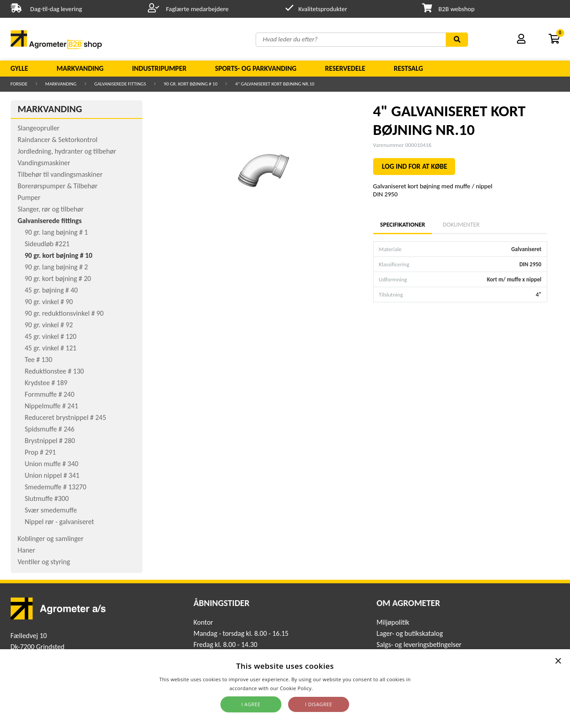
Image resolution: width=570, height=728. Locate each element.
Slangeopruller (39, 128)
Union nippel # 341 (52, 475)
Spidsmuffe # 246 (50, 429)
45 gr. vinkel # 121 (51, 348)
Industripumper (159, 68)
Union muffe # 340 (52, 464)
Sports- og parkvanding (256, 68)
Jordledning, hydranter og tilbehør (67, 151)
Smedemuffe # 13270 (56, 487)
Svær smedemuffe (51, 510)
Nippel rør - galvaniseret (60, 522)
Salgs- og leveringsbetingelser (419, 645)
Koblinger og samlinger (51, 539)
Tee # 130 (39, 360)
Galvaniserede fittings (120, 84)
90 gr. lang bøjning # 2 (57, 267)
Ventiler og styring (44, 562)
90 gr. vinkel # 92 (49, 325)
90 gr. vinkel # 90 (49, 302)
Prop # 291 (41, 452)
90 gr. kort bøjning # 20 (58, 279)
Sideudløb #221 (47, 244)
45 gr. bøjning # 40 (51, 290)
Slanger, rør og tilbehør (51, 209)
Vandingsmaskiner (44, 163)
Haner (27, 550)
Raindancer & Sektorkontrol (58, 140)
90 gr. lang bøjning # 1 (57, 232)
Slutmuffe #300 (47, 498)
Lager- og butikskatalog (409, 633)
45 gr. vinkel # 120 (51, 336)
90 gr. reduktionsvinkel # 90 (64, 313)
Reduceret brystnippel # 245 (66, 417)
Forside (19, 84)
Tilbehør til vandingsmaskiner (60, 174)
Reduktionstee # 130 (55, 371)
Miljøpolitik (393, 622)
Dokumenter (461, 225)
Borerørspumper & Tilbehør (58, 186)
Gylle (20, 68)
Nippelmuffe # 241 (52, 406)
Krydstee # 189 (46, 383)
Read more (328, 688)
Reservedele (345, 68)
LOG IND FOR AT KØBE (415, 166)
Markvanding (80, 68)
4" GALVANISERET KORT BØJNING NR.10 (275, 84)
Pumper (29, 197)
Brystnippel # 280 (50, 441)
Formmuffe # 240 (50, 394)
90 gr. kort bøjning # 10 (191, 84)
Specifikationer (403, 225)
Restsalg (408, 68)
